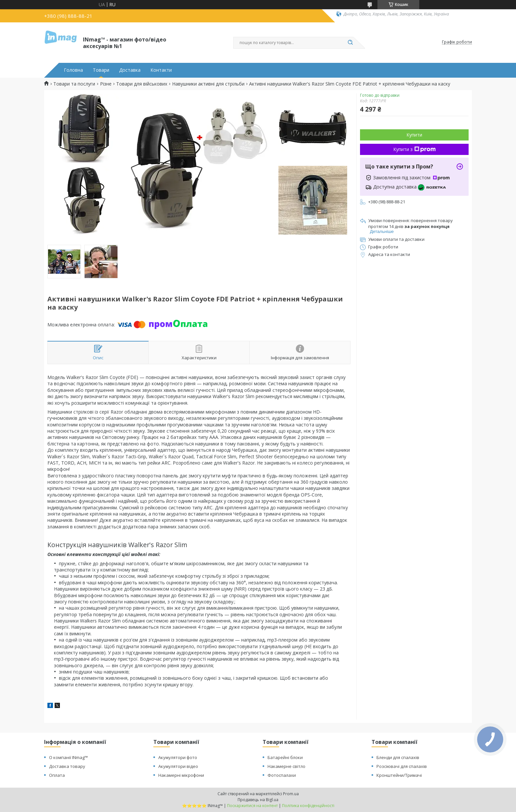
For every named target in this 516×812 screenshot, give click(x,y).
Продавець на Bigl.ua (258, 800)
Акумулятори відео (178, 766)
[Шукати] (350, 43)
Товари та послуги (74, 84)
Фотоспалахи (282, 775)
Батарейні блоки (285, 757)
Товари (101, 70)
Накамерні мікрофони (181, 775)
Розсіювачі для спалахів (402, 766)
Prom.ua (291, 794)
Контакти (161, 70)
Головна (73, 70)
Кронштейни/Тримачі (399, 775)
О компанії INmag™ (68, 757)
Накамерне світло (286, 766)
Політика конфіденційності (308, 806)
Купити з (414, 149)
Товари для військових (142, 84)
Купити (414, 135)
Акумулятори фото (178, 757)
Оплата (57, 775)
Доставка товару (67, 766)
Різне (106, 84)
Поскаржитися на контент (252, 806)
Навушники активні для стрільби (208, 84)
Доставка (130, 70)
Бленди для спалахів (398, 757)
